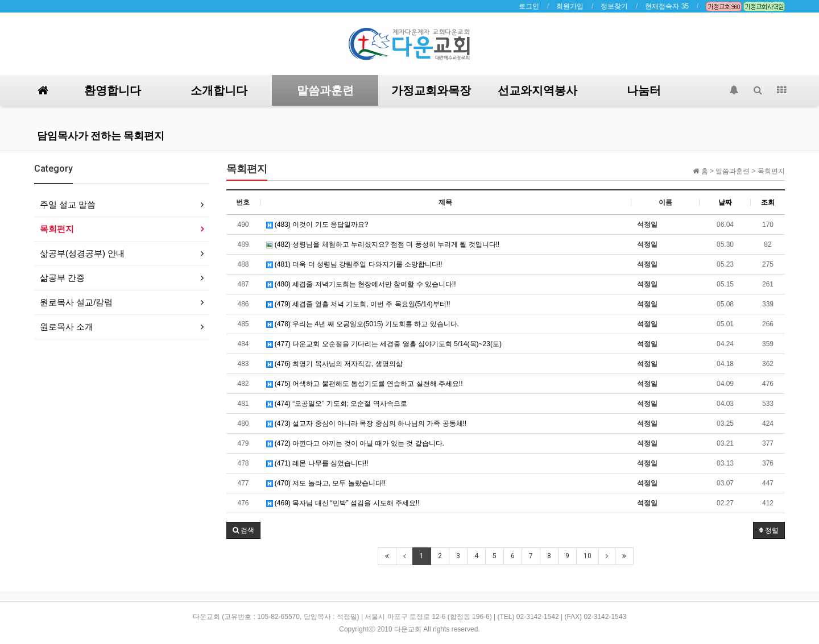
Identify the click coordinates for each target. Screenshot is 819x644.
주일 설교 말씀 (68, 204)
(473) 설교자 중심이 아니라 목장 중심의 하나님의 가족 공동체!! (367, 423)
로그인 (529, 6)
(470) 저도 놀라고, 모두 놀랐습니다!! (326, 483)
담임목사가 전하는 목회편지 (101, 136)
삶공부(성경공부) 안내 (82, 253)
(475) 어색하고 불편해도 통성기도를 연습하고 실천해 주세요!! (365, 384)
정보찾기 (614, 6)
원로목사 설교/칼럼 (76, 302)
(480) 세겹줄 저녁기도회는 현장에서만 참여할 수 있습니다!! (361, 284)
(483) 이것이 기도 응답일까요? (317, 225)
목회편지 (57, 229)
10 (588, 556)
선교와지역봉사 (537, 90)
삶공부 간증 (62, 278)
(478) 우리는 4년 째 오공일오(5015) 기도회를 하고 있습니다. (363, 324)
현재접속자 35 (667, 6)
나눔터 (644, 90)
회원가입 (570, 6)
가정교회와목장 (431, 90)
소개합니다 (219, 90)
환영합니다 (113, 90)
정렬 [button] (769, 530)
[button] (243, 530)
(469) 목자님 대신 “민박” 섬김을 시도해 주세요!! (343, 503)
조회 (768, 202)
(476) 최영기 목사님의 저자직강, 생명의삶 (334, 364)
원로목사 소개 (67, 327)
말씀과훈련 (325, 90)
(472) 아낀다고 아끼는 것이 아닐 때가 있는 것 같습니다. (355, 443)
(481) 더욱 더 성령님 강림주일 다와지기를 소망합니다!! (354, 264)
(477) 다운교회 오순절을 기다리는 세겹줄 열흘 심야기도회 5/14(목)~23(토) (384, 344)
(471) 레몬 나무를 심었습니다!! (317, 463)
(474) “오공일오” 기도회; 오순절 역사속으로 (337, 404)
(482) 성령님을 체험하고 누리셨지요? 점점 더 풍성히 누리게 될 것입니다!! (383, 244)
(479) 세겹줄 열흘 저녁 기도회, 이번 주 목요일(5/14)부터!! (358, 304)
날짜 (725, 202)
